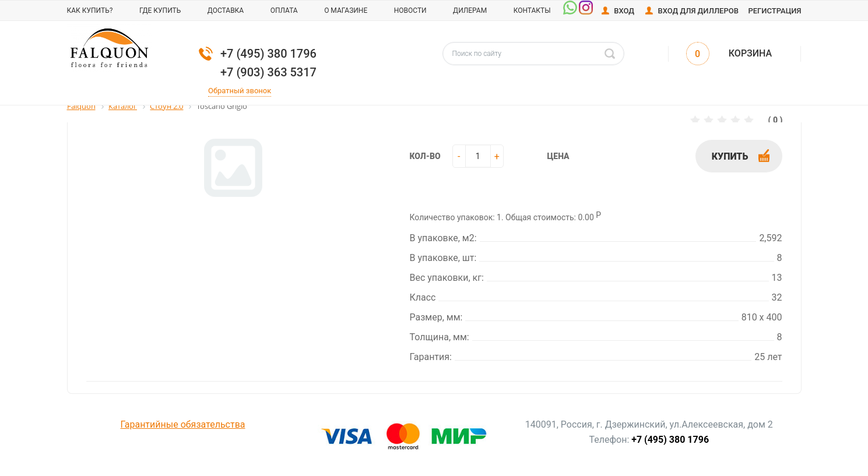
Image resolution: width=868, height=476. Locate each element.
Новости (410, 10)
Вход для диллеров (698, 11)
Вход (624, 11)
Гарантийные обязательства (183, 424)
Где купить (160, 10)
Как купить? (90, 10)
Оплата (284, 10)
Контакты (532, 10)
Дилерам (470, 10)
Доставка (226, 10)
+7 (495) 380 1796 (268, 54)
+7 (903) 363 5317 (268, 72)
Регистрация (774, 11)
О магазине (346, 10)
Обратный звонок (240, 91)
